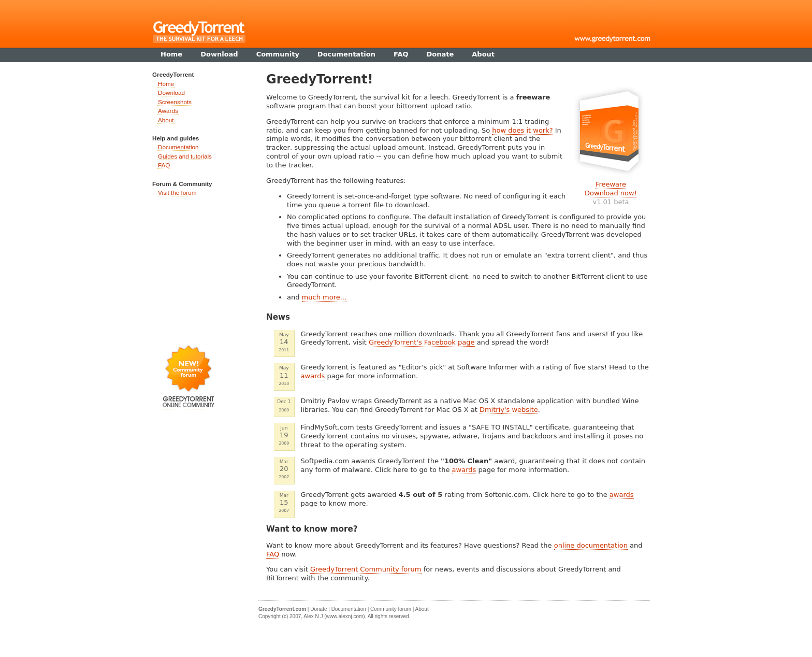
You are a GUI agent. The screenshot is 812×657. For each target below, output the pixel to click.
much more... (324, 297)
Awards (168, 111)
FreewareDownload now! (611, 189)
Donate (318, 609)
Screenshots (175, 102)
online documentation (591, 545)
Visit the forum (177, 192)
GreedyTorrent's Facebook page (422, 342)
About (166, 120)
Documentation (178, 147)
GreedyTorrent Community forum (366, 569)
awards (313, 376)
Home (166, 84)
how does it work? (522, 130)
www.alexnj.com (345, 616)
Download (171, 92)
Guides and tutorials (185, 156)
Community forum (391, 609)
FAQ (273, 554)
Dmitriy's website (509, 410)
